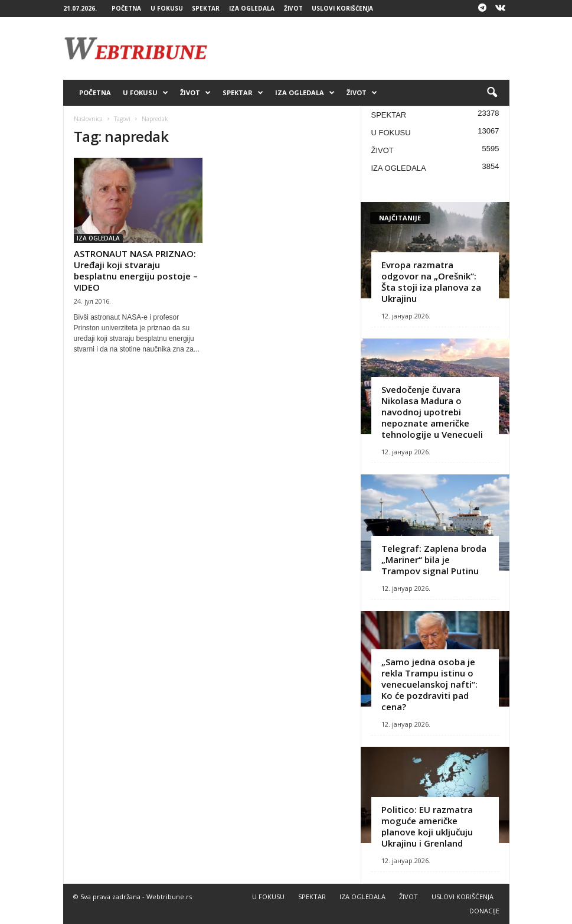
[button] (492, 93)
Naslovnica (88, 119)
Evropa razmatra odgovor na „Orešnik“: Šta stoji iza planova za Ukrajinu (431, 282)
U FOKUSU (167, 8)
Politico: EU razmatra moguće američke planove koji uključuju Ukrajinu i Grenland (427, 826)
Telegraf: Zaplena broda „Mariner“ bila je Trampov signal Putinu (434, 559)
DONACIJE (484, 911)
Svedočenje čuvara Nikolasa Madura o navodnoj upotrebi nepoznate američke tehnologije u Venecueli (432, 412)
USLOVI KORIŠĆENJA (342, 8)
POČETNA (126, 8)
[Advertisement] (359, 48)
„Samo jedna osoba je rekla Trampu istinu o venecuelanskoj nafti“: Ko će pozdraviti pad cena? (429, 684)
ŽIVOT (293, 8)
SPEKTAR (206, 8)
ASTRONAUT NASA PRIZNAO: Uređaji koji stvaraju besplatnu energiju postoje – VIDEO (136, 270)
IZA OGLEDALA (252, 8)
